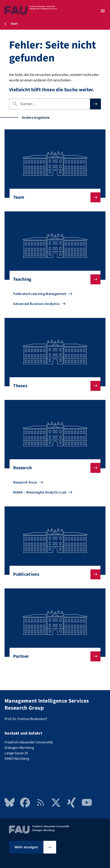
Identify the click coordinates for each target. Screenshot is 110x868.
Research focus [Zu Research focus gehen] (25, 482)
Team (53, 197)
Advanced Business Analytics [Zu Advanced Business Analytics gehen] (36, 304)
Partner (53, 656)
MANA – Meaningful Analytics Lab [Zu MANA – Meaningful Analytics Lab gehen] (40, 492)
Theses (53, 386)
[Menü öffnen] (103, 11)
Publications (53, 574)
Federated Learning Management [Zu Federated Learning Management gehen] (40, 294)
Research (53, 468)
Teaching (53, 279)
